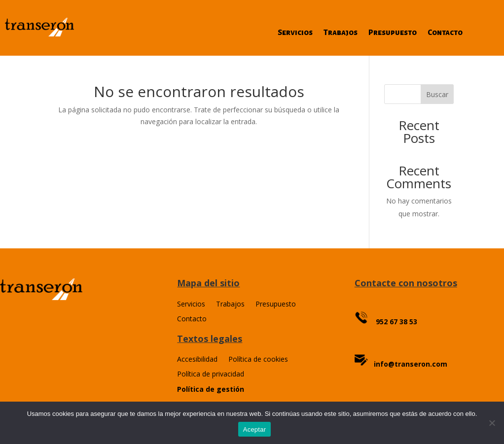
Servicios (295, 33)
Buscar (437, 94)
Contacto (445, 33)
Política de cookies (258, 360)
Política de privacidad (211, 375)
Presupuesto (393, 33)
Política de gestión (211, 389)
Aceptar (255, 429)
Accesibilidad (197, 360)
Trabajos (341, 33)
